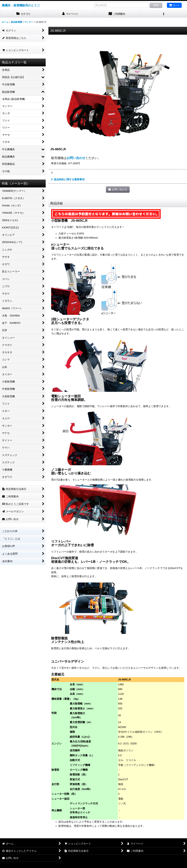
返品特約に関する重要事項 (68, 179)
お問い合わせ (76, 158)
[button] (164, 14)
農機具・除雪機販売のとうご (21, 5)
